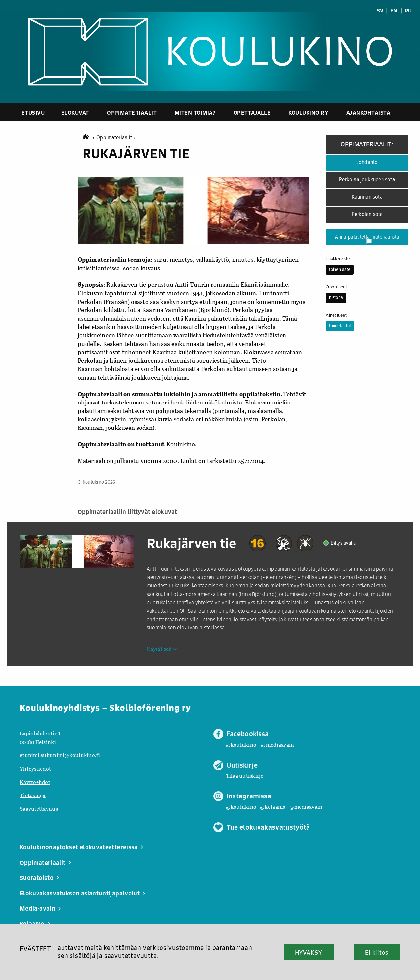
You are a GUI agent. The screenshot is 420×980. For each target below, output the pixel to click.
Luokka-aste (338, 259)
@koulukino (241, 744)
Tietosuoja (33, 795)
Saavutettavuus (39, 809)
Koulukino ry (308, 113)
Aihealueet (336, 315)
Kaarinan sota (367, 197)
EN (394, 11)
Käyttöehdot (35, 782)
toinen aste (340, 270)
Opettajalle (252, 113)
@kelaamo (273, 807)
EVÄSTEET (35, 949)
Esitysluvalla (343, 543)
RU (408, 11)
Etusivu (33, 113)
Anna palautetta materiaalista (367, 239)
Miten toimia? (195, 113)
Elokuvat (75, 113)
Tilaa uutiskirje (245, 776)
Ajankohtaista (369, 113)
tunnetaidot (340, 326)
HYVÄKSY (309, 952)
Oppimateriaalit (132, 113)
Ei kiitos (377, 952)
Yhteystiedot (35, 768)
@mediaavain (278, 744)
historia (336, 298)
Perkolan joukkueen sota (367, 180)
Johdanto (367, 163)
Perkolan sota (367, 215)
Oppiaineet (336, 287)
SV (380, 11)
